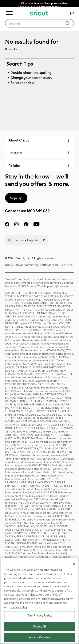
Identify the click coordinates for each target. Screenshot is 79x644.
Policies (14, 166)
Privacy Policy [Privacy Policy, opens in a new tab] (19, 607)
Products (15, 153)
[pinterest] (26, 224)
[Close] (74, 564)
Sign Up (16, 198)
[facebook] (7, 224)
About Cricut (19, 140)
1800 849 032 (38, 211)
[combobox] (39, 23)
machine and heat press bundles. (48, 3)
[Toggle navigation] (9, 13)
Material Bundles (51, 7)
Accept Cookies (39, 637)
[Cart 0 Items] (70, 13)
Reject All (39, 626)
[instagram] (16, 224)
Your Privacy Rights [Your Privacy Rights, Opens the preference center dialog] (39, 615)
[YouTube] (36, 224)
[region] (39, 601)
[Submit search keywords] (68, 23)
